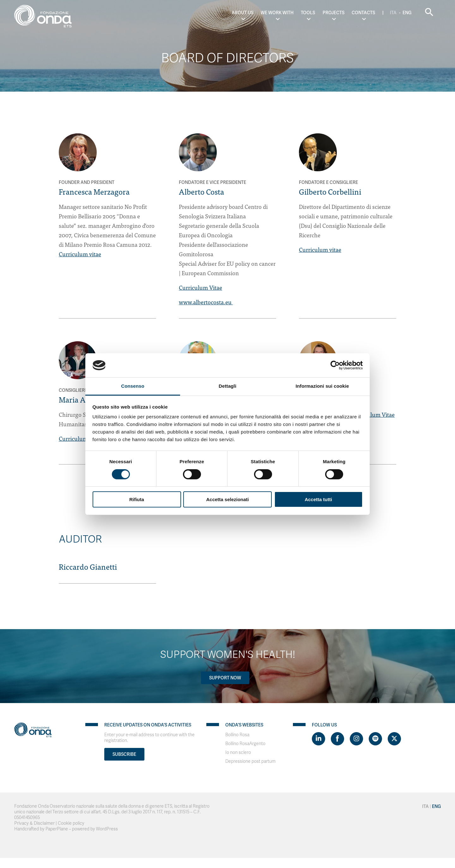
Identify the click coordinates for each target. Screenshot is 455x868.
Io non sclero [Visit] (238, 753)
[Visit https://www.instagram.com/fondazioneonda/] (356, 739)
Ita (393, 13)
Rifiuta (137, 499)
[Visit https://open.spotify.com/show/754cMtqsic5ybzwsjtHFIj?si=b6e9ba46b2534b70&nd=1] (375, 739)
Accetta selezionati (227, 499)
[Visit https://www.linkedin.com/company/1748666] (318, 739)
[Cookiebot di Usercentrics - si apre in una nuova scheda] (335, 365)
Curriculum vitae (80, 254)
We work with (277, 13)
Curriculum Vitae (200, 287)
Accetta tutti (318, 499)
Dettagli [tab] (227, 386)
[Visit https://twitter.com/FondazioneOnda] (394, 739)
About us (243, 13)
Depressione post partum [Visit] (250, 761)
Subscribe (124, 754)
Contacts (363, 13)
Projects (334, 13)
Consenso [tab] (133, 386)
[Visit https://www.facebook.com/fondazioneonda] (337, 739)
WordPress (107, 829)
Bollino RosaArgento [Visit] (245, 744)
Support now (225, 678)
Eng (407, 13)
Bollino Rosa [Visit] (237, 735)
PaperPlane (57, 829)
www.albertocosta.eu (206, 302)
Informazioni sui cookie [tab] (322, 386)
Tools (308, 13)
